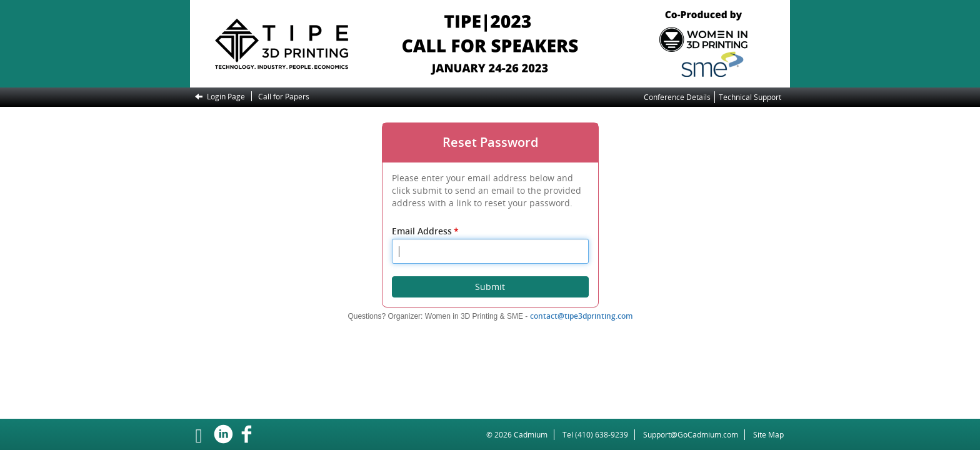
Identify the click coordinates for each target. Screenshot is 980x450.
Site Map (768, 435)
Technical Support (750, 97)
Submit (490, 287)
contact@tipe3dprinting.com (581, 316)
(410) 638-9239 (602, 435)
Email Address (426, 231)
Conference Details (677, 97)
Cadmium (531, 435)
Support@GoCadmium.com (694, 435)
